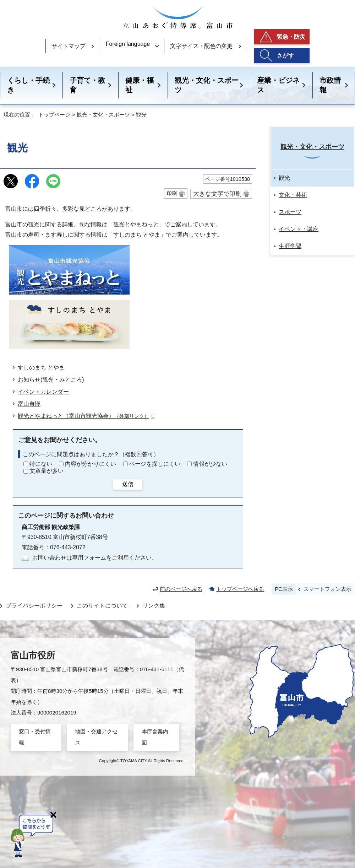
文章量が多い (47, 471)
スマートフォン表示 (327, 589)
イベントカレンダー (43, 392)
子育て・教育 (87, 85)
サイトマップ (69, 46)
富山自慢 (29, 404)
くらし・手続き (28, 85)
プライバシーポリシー (34, 606)
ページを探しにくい (155, 464)
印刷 (172, 193)
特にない (41, 464)
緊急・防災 (291, 37)
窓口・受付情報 (35, 737)
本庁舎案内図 (155, 737)
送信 (128, 484)
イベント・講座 (299, 229)
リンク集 (154, 606)
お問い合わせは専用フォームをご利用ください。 (95, 558)
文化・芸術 (293, 195)
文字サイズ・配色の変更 (201, 46)
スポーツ (290, 212)
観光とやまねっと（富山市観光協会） (86, 416)
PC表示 (284, 589)
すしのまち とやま (41, 368)
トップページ (54, 115)
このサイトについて (102, 606)
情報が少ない (210, 464)
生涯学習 (290, 246)
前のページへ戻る (181, 589)
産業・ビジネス (278, 85)
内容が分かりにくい (91, 464)
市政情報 (330, 85)
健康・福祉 (140, 85)
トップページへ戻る (240, 589)
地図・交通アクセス (96, 737)
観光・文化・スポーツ (207, 85)
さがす (285, 56)
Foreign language (128, 44)
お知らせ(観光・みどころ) (51, 380)
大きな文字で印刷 (217, 194)
